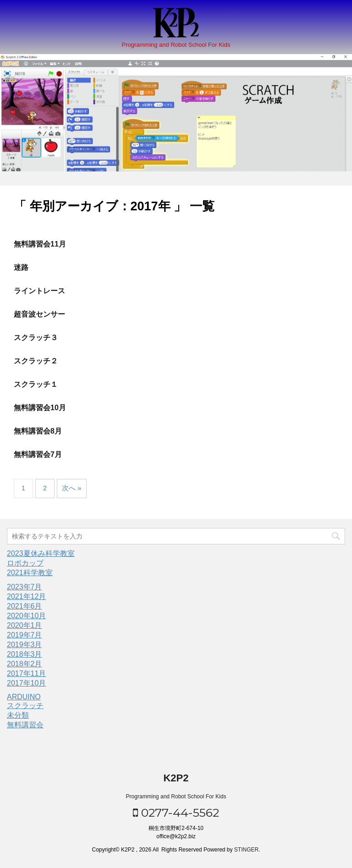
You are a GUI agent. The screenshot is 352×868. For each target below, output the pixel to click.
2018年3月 (25, 654)
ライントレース (39, 291)
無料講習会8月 (38, 431)
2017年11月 (26, 673)
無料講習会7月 (38, 454)
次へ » (72, 488)
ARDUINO (24, 697)
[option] (176, 113)
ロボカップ (25, 563)
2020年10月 (26, 616)
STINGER (246, 850)
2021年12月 (26, 596)
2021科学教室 (30, 573)
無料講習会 (25, 725)
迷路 (21, 267)
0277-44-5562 (176, 813)
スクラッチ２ (36, 361)
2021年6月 (25, 606)
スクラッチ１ (36, 384)
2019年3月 (25, 645)
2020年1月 (25, 625)
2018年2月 (25, 664)
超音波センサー (39, 314)
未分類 (18, 715)
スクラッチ (25, 706)
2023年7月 (25, 587)
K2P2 (176, 778)
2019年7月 (25, 635)
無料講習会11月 (40, 244)
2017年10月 (26, 683)
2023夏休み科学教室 (41, 553)
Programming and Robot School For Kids (176, 797)
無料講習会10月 (40, 408)
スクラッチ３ (36, 338)
